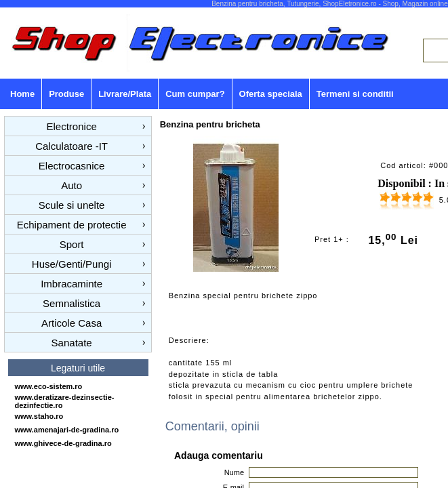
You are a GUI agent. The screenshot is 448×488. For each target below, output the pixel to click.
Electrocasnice (72, 166)
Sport (72, 244)
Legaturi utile (78, 368)
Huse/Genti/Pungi (72, 264)
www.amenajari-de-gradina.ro (67, 430)
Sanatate (72, 343)
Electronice (72, 126)
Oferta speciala (271, 94)
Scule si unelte (72, 205)
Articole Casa (72, 323)
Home (22, 94)
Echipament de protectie (72, 225)
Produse (66, 94)
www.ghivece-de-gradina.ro (63, 443)
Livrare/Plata (125, 94)
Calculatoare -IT (72, 146)
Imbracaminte (72, 284)
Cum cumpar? (195, 94)
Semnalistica (72, 303)
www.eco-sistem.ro (49, 386)
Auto (72, 185)
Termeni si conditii (355, 94)
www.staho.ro (39, 416)
